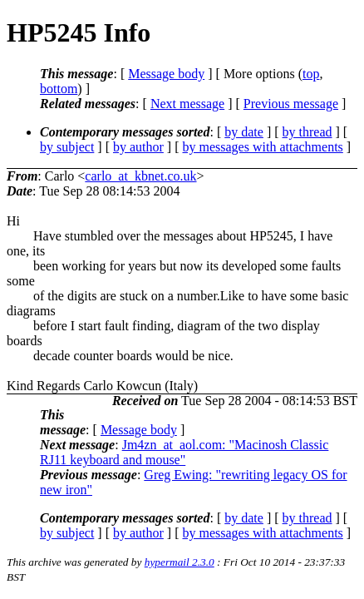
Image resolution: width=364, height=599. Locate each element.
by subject (67, 147)
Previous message (291, 104)
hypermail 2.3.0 (180, 562)
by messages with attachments (263, 147)
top (311, 74)
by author (138, 147)
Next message (187, 104)
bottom (59, 89)
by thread (307, 132)
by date (244, 132)
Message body (166, 74)
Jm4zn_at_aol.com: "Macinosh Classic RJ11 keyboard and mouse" (184, 452)
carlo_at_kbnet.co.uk (140, 176)
